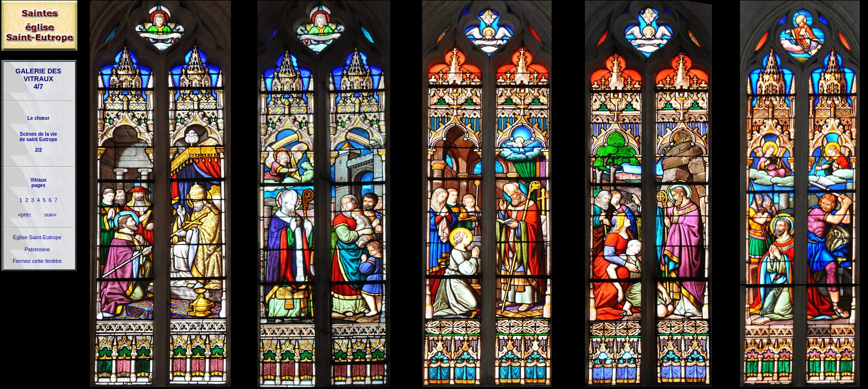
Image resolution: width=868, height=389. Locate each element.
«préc (25, 215)
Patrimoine (37, 249)
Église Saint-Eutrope (37, 237)
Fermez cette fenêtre (37, 261)
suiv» (50, 215)
